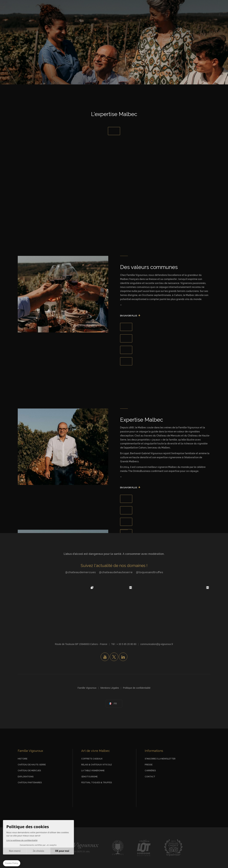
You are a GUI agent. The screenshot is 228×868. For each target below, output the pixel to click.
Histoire (23, 759)
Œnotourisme (89, 777)
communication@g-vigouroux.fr (157, 644)
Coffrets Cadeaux (92, 759)
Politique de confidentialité (137, 688)
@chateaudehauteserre (116, 572)
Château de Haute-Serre (32, 765)
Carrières (150, 771)
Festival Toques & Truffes (97, 783)
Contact (150, 777)
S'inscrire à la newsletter (160, 759)
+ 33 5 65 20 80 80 (126, 644)
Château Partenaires (30, 783)
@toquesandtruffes (149, 572)
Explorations (26, 777)
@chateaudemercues (80, 572)
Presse (149, 765)
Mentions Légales (110, 688)
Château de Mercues (29, 771)
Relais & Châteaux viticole (97, 765)
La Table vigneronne (93, 771)
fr (115, 704)
